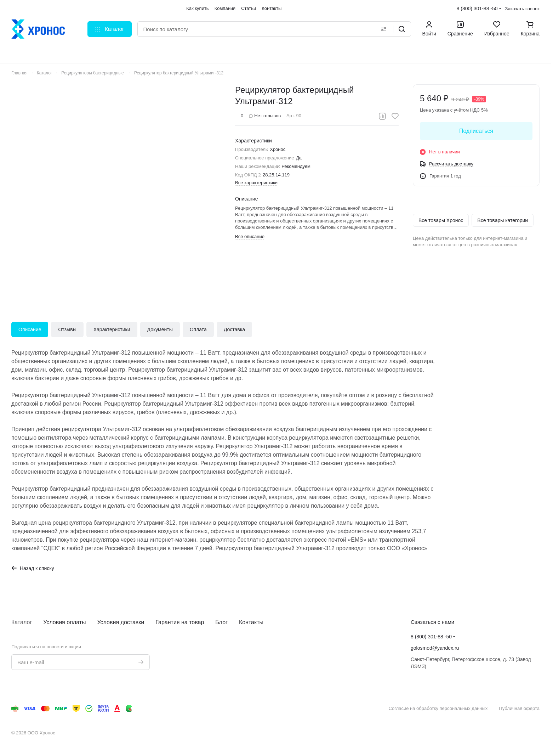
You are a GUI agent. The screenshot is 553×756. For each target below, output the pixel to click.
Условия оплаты (64, 622)
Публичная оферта (519, 708)
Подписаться (476, 131)
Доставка (234, 329)
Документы (160, 329)
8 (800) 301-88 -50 (477, 9)
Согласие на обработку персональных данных (438, 708)
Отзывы (67, 329)
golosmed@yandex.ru (435, 648)
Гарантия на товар (180, 622)
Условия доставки (121, 622)
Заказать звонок (522, 9)
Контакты (251, 622)
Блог (221, 622)
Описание (30, 329)
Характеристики (112, 329)
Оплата (198, 329)
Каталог (22, 622)
